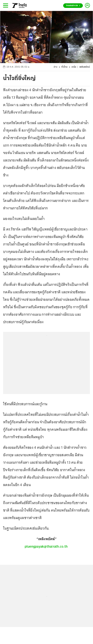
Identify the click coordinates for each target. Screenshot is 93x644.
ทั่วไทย (64, 67)
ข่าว (56, 67)
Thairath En (73, 6)
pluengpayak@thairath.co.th (46, 546)
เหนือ (74, 67)
